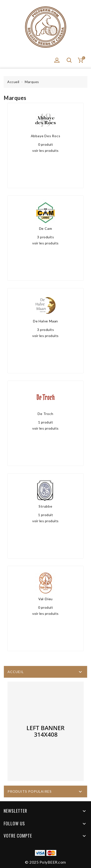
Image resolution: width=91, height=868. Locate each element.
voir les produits (45, 150)
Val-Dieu (45, 599)
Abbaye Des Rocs (46, 136)
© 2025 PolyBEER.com (45, 862)
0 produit (46, 144)
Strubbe (45, 506)
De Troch (45, 414)
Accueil (16, 672)
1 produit (46, 422)
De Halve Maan (45, 321)
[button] (57, 60)
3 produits (45, 237)
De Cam (46, 228)
